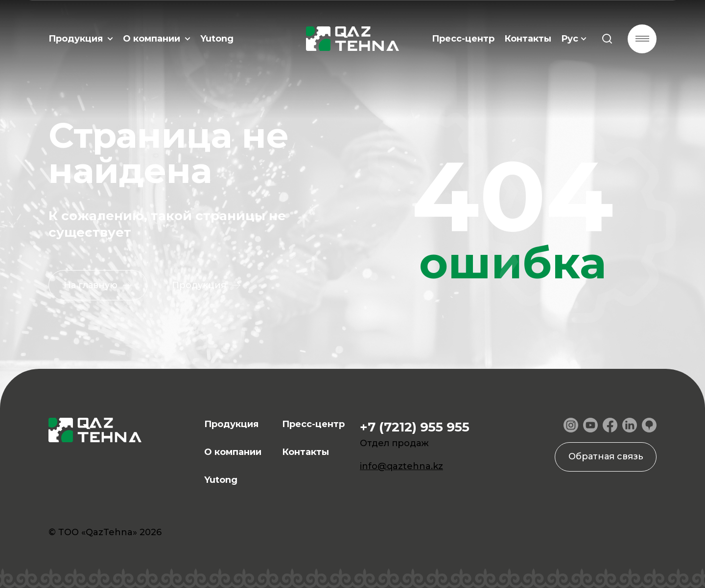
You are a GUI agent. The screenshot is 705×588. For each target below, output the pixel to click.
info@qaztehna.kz (401, 466)
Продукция (81, 39)
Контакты (527, 39)
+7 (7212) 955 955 (415, 427)
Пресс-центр (463, 39)
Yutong (217, 39)
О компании (157, 39)
